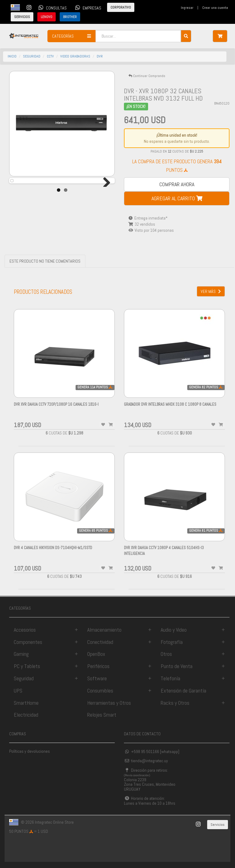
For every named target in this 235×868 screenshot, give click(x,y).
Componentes (28, 642)
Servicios (218, 825)
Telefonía (170, 678)
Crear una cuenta (215, 8)
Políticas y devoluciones (30, 751)
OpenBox (96, 654)
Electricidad (26, 715)
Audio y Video (174, 630)
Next (104, 194)
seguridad (32, 56)
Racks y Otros (175, 703)
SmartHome (26, 703)
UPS (18, 691)
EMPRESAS (87, 7)
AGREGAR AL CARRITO (177, 198)
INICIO (12, 56)
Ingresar (187, 8)
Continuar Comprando (147, 76)
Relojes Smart (102, 715)
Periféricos (98, 666)
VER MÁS (211, 291)
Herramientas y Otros (109, 703)
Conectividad (100, 642)
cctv (50, 56)
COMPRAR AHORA (177, 184)
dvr (100, 56)
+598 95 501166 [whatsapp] (152, 752)
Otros (166, 654)
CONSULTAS (52, 7)
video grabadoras (75, 56)
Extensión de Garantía (183, 691)
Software (97, 678)
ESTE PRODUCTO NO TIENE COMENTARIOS (45, 261)
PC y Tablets (27, 666)
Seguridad (24, 678)
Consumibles (100, 691)
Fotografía (172, 642)
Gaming (21, 654)
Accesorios (25, 630)
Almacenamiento (104, 630)
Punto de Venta (177, 666)
